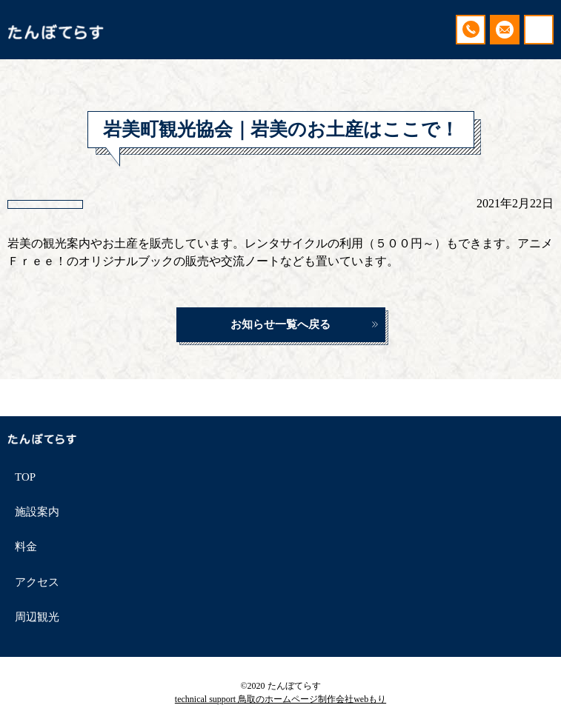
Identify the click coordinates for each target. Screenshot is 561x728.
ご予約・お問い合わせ (505, 30)
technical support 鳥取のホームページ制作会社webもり (280, 699)
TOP (25, 477)
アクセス (37, 582)
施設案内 (37, 512)
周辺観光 (37, 617)
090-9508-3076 (471, 30)
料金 (26, 547)
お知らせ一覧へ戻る (280, 324)
